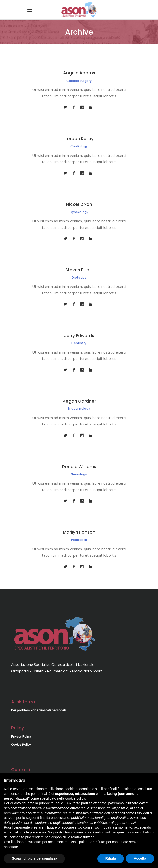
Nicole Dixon (79, 204)
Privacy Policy (21, 736)
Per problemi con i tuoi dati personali (38, 710)
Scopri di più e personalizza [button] (34, 858)
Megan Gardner (79, 401)
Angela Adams (79, 73)
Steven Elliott (79, 270)
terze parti (80, 803)
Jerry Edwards (79, 336)
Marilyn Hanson (79, 532)
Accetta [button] (140, 858)
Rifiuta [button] (111, 858)
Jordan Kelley (79, 139)
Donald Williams (79, 467)
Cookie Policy (21, 744)
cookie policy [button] (75, 798)
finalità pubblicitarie (55, 818)
